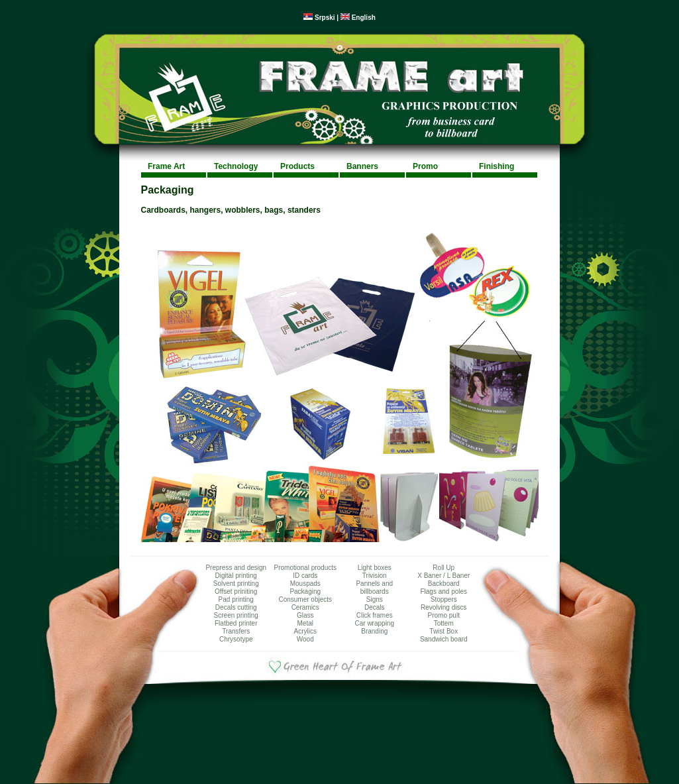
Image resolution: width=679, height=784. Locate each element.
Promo (425, 166)
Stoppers (444, 599)
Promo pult (444, 615)
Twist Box (444, 631)
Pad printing (236, 599)
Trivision (375, 576)
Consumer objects (305, 599)
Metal (305, 623)
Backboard (444, 584)
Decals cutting (236, 607)
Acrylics (305, 631)
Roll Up (444, 568)
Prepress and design (236, 568)
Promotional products (306, 568)
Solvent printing (236, 584)
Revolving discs (444, 607)
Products (297, 166)
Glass (305, 615)
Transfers (236, 631)
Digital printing (236, 576)
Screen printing (236, 615)
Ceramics (305, 607)
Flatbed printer (236, 623)
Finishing (496, 166)
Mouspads (305, 584)
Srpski (319, 18)
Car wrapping (375, 623)
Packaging (305, 591)
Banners (362, 166)
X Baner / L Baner (444, 576)
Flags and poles (444, 591)
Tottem (444, 623)
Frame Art (166, 166)
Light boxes (375, 568)
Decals (375, 607)
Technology (236, 166)
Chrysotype (236, 639)
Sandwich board (444, 639)
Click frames (375, 615)
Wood (305, 639)
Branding (374, 631)
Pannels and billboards (374, 588)
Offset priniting (236, 591)
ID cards (305, 576)
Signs (375, 599)
